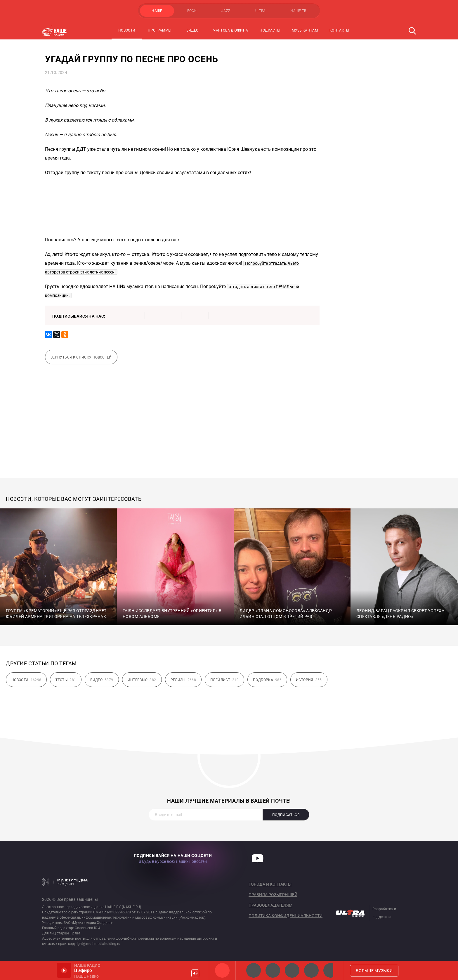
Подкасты (270, 30)
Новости (127, 30)
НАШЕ (157, 11)
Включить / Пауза (64, 970)
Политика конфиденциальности (286, 916)
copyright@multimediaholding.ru (94, 944)
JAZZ (226, 11)
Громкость (195, 973)
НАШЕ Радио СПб (273, 970)
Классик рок (311, 970)
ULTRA (261, 11)
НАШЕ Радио (222, 970)
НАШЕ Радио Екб (292, 970)
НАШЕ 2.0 (254, 970)
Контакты (339, 30)
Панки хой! (331, 970)
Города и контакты (270, 884)
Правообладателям (270, 905)
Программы (159, 30)
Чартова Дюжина (231, 30)
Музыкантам (305, 30)
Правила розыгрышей (273, 895)
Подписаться (286, 815)
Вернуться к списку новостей (81, 357)
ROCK (192, 11)
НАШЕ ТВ (298, 11)
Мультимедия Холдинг (65, 882)
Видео (192, 30)
